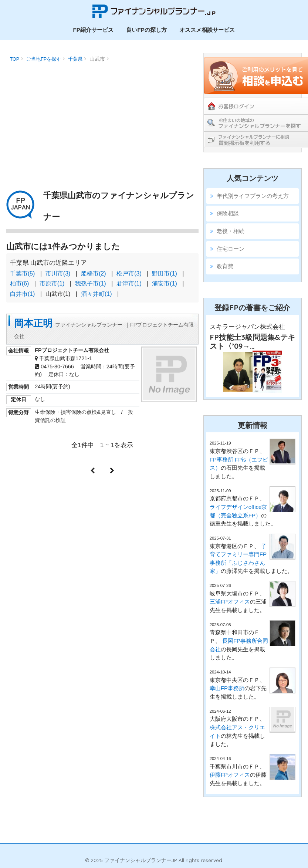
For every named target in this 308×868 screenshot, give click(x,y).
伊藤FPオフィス (230, 775)
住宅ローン (231, 249)
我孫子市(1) (91, 283)
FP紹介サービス (93, 30)
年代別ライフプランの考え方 (253, 196)
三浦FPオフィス (230, 602)
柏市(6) (20, 283)
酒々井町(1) (97, 294)
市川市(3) (58, 273)
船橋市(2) (94, 273)
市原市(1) (52, 283)
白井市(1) (23, 294)
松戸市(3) (129, 273)
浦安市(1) (165, 283)
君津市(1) (129, 283)
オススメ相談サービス (207, 30)
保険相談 (228, 213)
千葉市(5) (23, 273)
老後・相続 (231, 231)
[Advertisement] (102, 116)
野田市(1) (165, 273)
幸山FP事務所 (227, 688)
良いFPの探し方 (146, 30)
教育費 (225, 266)
